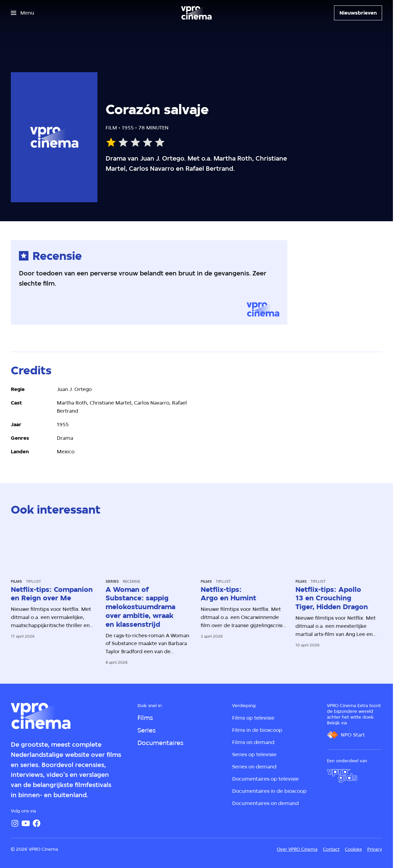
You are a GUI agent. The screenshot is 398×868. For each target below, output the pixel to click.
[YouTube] (26, 823)
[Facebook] (37, 823)
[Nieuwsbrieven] (358, 13)
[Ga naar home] (196, 13)
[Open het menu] (23, 13)
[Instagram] (15, 823)
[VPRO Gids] (342, 776)
